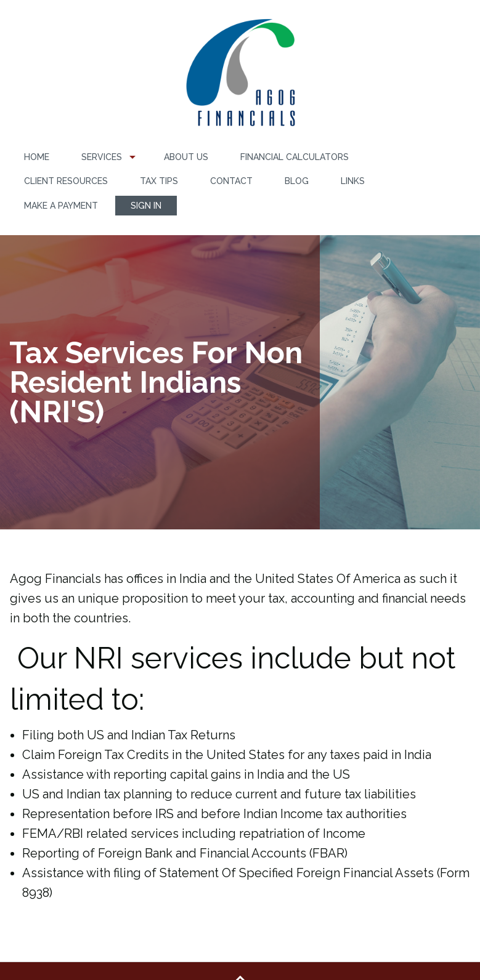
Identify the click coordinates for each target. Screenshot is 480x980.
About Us (186, 157)
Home (37, 157)
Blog (297, 181)
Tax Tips (159, 181)
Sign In (146, 206)
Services (102, 157)
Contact (231, 181)
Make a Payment (61, 206)
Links (353, 181)
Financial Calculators (295, 157)
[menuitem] (37, 157)
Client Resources (66, 181)
